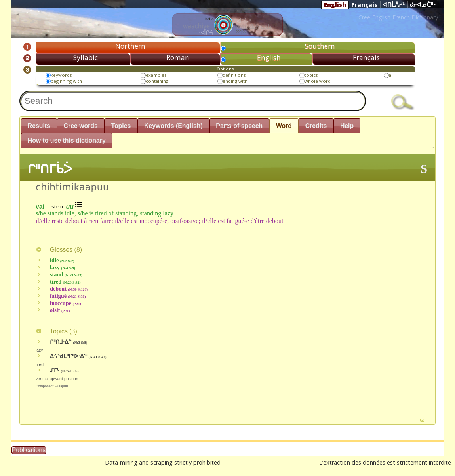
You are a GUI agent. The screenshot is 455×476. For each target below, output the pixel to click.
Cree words (81, 126)
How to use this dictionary (67, 140)
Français (364, 4)
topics (311, 75)
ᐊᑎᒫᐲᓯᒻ (394, 5)
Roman (178, 57)
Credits (316, 126)
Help (347, 126)
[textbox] (193, 101)
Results (39, 126)
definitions (234, 75)
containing (157, 81)
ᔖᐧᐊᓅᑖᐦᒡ (423, 5)
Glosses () (59, 250)
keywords (61, 75)
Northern (130, 46)
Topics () (56, 331)
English (335, 4)
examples (156, 75)
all (391, 75)
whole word (318, 81)
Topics (121, 126)
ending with (235, 81)
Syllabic (86, 57)
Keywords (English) (173, 126)
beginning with (66, 81)
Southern (320, 46)
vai (40, 206)
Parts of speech (239, 126)
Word (284, 126)
